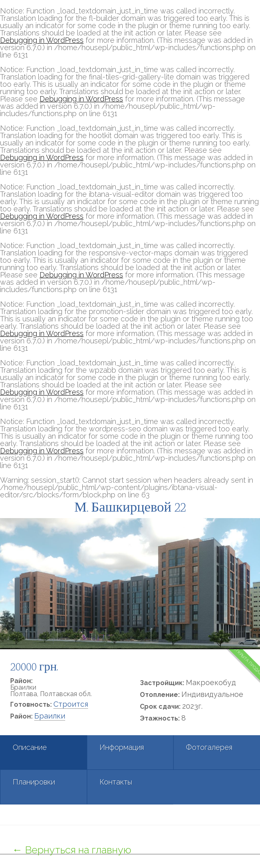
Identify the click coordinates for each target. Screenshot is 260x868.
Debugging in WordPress (42, 40)
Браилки (50, 716)
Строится (71, 704)
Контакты (116, 782)
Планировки (34, 782)
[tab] (43, 753)
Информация (122, 747)
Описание (30, 747)
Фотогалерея (209, 747)
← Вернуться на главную (72, 850)
